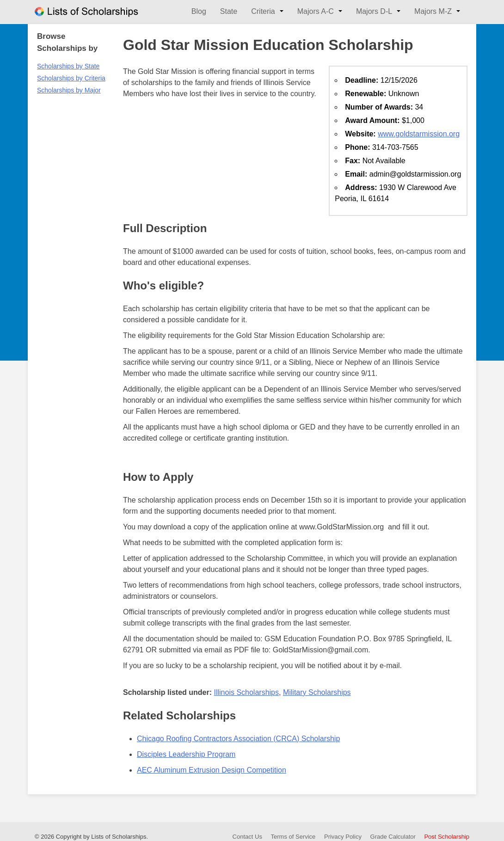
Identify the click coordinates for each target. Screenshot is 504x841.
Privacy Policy (343, 837)
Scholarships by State (68, 66)
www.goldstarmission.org (419, 134)
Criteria (263, 11)
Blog (199, 11)
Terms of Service (293, 837)
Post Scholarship (447, 837)
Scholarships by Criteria (71, 78)
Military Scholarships (317, 692)
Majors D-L (374, 11)
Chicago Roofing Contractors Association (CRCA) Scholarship (238, 739)
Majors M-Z (433, 11)
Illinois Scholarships (246, 692)
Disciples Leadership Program (186, 754)
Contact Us (247, 837)
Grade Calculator (393, 837)
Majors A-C (316, 11)
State (229, 11)
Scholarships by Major (69, 90)
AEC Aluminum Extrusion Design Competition (212, 770)
